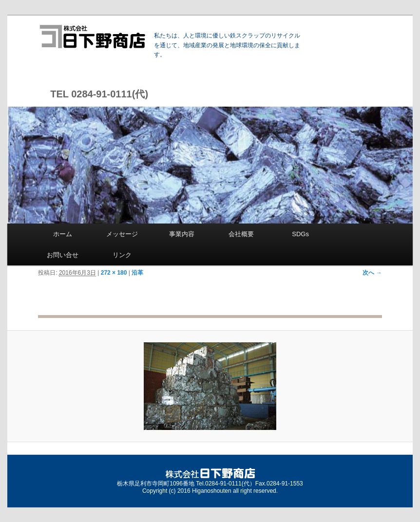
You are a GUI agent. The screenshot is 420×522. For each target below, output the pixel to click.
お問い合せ (63, 255)
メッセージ (122, 234)
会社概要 (241, 234)
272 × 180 (114, 273)
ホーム (63, 234)
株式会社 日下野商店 (92, 36)
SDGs (300, 234)
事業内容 (182, 234)
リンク (122, 255)
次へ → (372, 273)
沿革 (137, 273)
